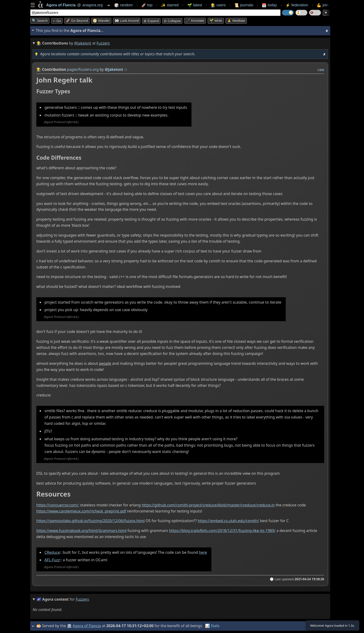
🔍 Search (40, 21)
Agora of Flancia (88, 626)
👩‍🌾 (39, 69)
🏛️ (70, 626)
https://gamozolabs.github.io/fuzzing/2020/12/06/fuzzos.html (90, 521)
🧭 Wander (101, 21)
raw (321, 70)
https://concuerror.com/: (58, 505)
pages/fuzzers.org (83, 69)
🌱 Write (216, 21)
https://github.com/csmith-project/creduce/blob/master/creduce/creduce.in (208, 505)
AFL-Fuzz (52, 560)
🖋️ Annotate (195, 21)
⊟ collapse (172, 21)
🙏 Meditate (236, 21)
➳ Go (57, 21)
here (203, 552)
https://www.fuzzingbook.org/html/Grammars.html (81, 531)
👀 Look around (127, 21)
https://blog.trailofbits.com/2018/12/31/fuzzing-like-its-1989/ (222, 531)
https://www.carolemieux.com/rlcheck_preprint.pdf (81, 511)
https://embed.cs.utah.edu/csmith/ (228, 521)
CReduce (52, 552)
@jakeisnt (83, 43)
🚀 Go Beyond (77, 21)
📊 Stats (213, 626)
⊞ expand (151, 21)
